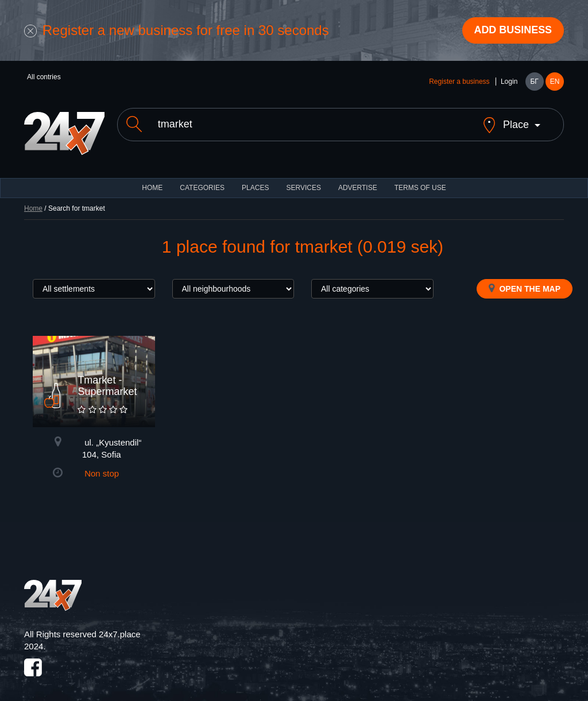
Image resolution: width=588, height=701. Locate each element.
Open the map (525, 278)
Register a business (459, 82)
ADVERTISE (358, 178)
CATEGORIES (202, 178)
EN (555, 82)
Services (303, 178)
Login (509, 82)
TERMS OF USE (420, 178)
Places (255, 178)
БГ (534, 82)
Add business (513, 30)
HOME (152, 178)
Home (33, 199)
